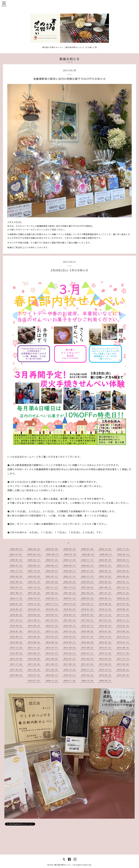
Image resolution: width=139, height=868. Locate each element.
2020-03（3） (123, 598)
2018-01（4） (88, 615)
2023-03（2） (17, 576)
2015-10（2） (70, 631)
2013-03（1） (52, 653)
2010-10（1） (106, 670)
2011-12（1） (123, 659)
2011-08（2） (70, 664)
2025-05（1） (106, 554)
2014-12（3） (106, 637)
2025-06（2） (88, 554)
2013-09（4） (70, 648)
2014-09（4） (17, 642)
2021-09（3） (88, 587)
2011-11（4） (17, 664)
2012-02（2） (106, 659)
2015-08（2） (88, 631)
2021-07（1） (123, 587)
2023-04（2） (123, 571)
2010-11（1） (88, 670)
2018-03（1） (52, 615)
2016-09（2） (17, 626)
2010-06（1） (52, 675)
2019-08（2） (106, 604)
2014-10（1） (123, 637)
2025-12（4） (106, 549)
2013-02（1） (70, 653)
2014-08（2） (34, 642)
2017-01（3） (106, 620)
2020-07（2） (70, 598)
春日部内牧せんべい (63, 865)
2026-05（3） (17, 549)
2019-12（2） (34, 604)
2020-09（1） (52, 598)
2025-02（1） (34, 560)
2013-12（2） (17, 648)
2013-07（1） (106, 648)
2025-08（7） (53, 554)
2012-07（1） (70, 659)
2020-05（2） (88, 598)
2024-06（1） (34, 565)
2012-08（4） (52, 659)
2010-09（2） (123, 670)
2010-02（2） (123, 675)
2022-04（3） (88, 582)
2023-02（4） (34, 576)
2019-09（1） (88, 604)
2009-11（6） (70, 681)
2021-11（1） (52, 587)
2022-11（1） (88, 576)
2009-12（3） (52, 681)
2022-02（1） (123, 582)
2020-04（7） (106, 598)
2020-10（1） (34, 598)
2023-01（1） (52, 576)
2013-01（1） (88, 653)
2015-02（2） (70, 637)
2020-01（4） (17, 604)
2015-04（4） (34, 637)
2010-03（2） (106, 675)
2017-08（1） (34, 620)
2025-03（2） (17, 560)
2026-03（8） (52, 549)
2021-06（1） (17, 593)
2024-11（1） (88, 560)
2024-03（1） (88, 565)
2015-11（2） (52, 631)
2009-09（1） (106, 681)
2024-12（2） (70, 560)
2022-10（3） (106, 576)
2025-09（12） (34, 554)
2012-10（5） (17, 659)
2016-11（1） (123, 620)
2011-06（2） (106, 664)
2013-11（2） (34, 648)
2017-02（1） (88, 620)
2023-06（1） (106, 571)
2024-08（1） (123, 560)
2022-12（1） (70, 576)
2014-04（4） (88, 642)
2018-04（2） (34, 615)
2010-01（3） (34, 681)
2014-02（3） (106, 642)
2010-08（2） (17, 675)
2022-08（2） (17, 582)
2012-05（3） (88, 659)
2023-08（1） (70, 571)
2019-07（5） (123, 604)
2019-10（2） (70, 604)
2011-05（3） (123, 664)
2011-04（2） (17, 670)
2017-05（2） (70, 620)
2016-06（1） (70, 626)
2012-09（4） (34, 659)
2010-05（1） (70, 675)
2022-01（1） (17, 587)
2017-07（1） (52, 620)
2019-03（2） (52, 609)
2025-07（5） (71, 554)
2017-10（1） (17, 620)
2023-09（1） (52, 571)
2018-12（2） (106, 609)
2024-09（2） (106, 560)
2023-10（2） (34, 571)
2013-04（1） (34, 653)
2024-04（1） (70, 565)
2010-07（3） (34, 675)
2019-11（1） (52, 604)
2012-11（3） (123, 653)
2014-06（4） (52, 642)
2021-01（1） (106, 593)
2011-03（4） (34, 670)
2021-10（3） (70, 587)
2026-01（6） (88, 549)
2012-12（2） (106, 653)
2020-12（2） (123, 593)
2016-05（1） (88, 626)
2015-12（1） (34, 631)
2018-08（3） (123, 609)
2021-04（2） (52, 593)
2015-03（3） (52, 637)
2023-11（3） (17, 571)
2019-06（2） (17, 609)
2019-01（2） (88, 609)
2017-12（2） (106, 615)
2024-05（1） (52, 565)
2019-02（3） (70, 609)
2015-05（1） (17, 637)
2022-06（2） (52, 582)
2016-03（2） (123, 626)
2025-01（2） (52, 560)
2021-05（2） (34, 593)
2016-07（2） (52, 626)
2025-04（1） (124, 554)
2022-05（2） (70, 582)
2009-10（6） (88, 681)
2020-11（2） (17, 598)
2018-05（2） (17, 615)
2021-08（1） (106, 587)
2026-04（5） (34, 549)
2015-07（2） (106, 631)
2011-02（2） (52, 670)
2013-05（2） (17, 653)
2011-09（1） (52, 664)
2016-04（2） (106, 626)
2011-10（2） (34, 664)
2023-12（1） (123, 565)
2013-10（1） (52, 648)
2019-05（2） (34, 609)
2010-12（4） (70, 670)
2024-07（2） (17, 565)
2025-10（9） (16, 554)
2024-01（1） (106, 565)
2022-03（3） (106, 582)
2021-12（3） (34, 587)
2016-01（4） (17, 631)
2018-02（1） (70, 615)
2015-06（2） (123, 631)
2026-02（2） (70, 549)
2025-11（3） (123, 549)
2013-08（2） (88, 648)
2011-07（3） (88, 664)
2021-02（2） (88, 593)
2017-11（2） (123, 615)
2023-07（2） (88, 571)
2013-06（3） (123, 648)
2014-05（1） (70, 642)
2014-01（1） (123, 642)
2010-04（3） (88, 675)
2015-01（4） (88, 637)
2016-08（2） (34, 626)
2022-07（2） (34, 582)
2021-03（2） (70, 593)
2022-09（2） (123, 576)
